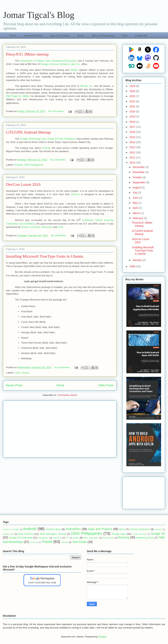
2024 (133, 91)
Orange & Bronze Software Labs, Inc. (60, 64)
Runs (125, 35)
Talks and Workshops (103, 35)
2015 (133, 137)
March (137, 213)
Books (80, 35)
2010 (133, 163)
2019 (133, 117)
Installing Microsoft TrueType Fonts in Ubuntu (45, 256)
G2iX (61, 227)
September (139, 182)
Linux (17, 373)
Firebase (158, 529)
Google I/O (158, 534)
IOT (67, 538)
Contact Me (141, 35)
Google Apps (119, 534)
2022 (133, 101)
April (136, 208)
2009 (133, 266)
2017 (133, 127)
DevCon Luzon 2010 (23, 184)
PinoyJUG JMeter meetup (27, 54)
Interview (57, 538)
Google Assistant (139, 534)
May (135, 203)
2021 (133, 106)
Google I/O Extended (21, 538)
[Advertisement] (60, 428)
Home (13, 35)
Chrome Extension (140, 529)
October (138, 177)
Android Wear (53, 529)
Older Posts (106, 385)
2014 (133, 142)
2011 (133, 158)
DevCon (76, 194)
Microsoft (47, 227)
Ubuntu (26, 373)
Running (124, 537)
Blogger (102, 637)
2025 (133, 86)
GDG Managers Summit (53, 534)
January (138, 260)
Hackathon (43, 538)
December (139, 167)
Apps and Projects (60, 35)
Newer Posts (14, 385)
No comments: (56, 111)
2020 (133, 112)
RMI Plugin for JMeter (18, 96)
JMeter (74, 70)
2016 (133, 132)
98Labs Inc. (87, 86)
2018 (133, 122)
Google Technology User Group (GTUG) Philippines (48, 139)
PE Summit (108, 538)
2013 (133, 147)
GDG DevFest (26, 534)
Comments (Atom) (67, 395)
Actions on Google (11, 529)
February (138, 218)
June (136, 198)
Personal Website (33, 35)
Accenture (35, 227)
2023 (133, 96)
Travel (47, 542)
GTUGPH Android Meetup (28, 132)
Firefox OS (8, 534)
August (137, 187)
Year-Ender (80, 542)
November (139, 172)
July (135, 193)
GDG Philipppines (34, 165)
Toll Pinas (34, 542)
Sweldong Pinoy (145, 538)
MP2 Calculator (91, 538)
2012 (133, 152)
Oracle (25, 227)
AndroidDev (73, 529)
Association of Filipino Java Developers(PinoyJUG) (48, 61)
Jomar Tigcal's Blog (39, 15)
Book (122, 529)
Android (46, 148)
